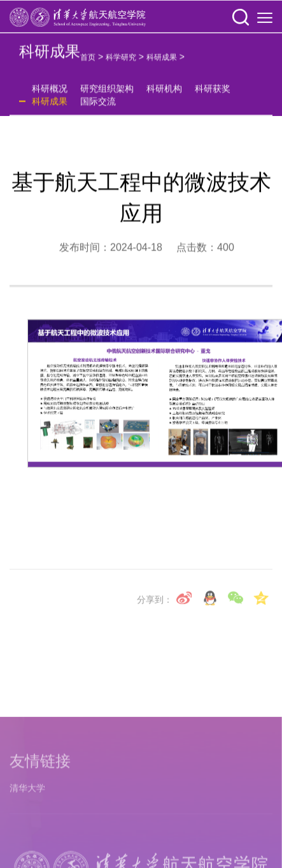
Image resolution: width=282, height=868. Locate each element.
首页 (88, 62)
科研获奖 (213, 93)
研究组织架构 (107, 93)
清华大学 (27, 841)
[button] (241, 18)
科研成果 (162, 62)
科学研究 (121, 62)
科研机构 (164, 93)
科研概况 (50, 93)
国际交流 (98, 106)
